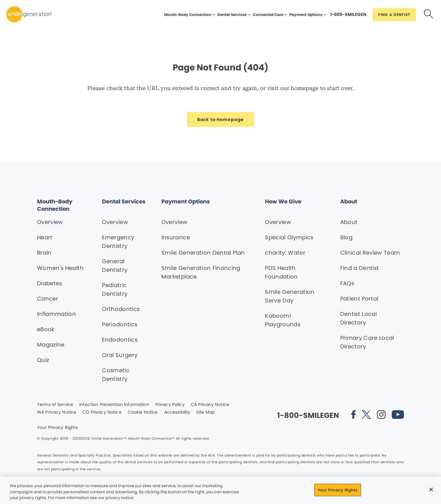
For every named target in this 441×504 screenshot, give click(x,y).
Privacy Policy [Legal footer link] (170, 405)
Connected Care (268, 15)
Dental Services (232, 15)
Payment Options (306, 15)
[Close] (431, 489)
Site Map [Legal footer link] (205, 412)
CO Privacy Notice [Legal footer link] (102, 412)
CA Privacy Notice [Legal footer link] (210, 405)
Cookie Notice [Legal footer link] (143, 412)
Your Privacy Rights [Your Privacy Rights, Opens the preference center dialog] (337, 490)
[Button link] (348, 16)
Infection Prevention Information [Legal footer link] (114, 405)
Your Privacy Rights (58, 428)
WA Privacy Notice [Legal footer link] (57, 412)
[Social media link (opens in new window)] (353, 416)
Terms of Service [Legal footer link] (55, 405)
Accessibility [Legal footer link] (177, 412)
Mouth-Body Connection (188, 15)
